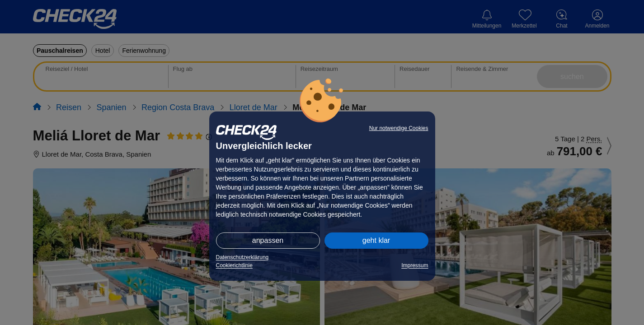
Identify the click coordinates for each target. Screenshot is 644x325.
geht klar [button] (376, 240)
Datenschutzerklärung (242, 257)
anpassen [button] (268, 240)
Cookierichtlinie (234, 265)
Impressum (415, 265)
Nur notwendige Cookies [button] (399, 128)
